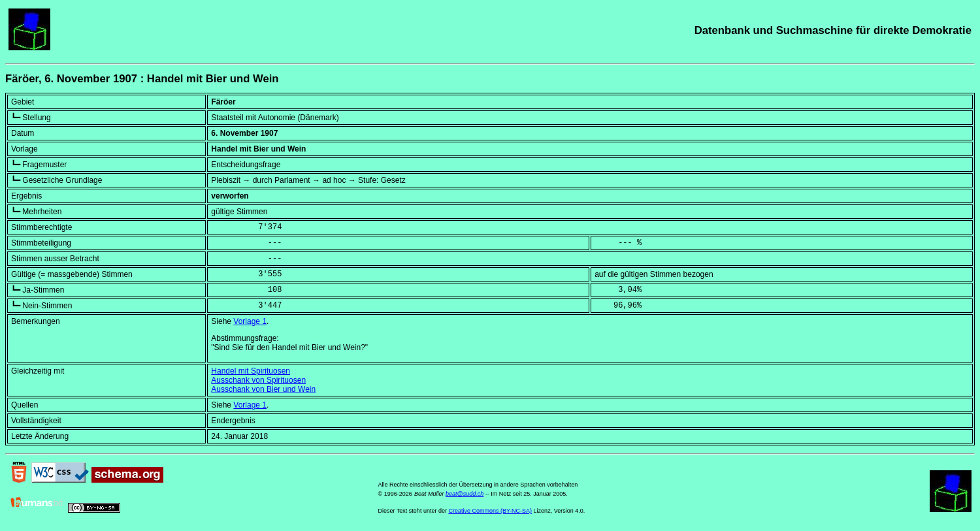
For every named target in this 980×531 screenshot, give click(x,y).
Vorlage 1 (250, 321)
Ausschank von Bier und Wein (263, 389)
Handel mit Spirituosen (251, 371)
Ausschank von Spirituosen (258, 380)
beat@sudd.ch (465, 494)
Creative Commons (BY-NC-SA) (490, 511)
